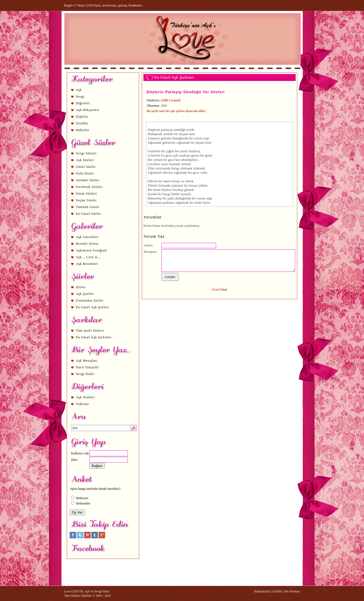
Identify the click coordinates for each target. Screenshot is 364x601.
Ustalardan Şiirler (90, 300)
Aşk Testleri (85, 397)
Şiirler (81, 287)
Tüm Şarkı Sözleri (90, 331)
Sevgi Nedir (85, 374)
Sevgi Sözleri (86, 153)
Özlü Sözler (85, 173)
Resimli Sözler (87, 244)
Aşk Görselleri (87, 237)
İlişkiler (82, 117)
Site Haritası (292, 591)
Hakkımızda (262, 591)
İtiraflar (82, 123)
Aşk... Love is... (88, 257)
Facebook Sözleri (89, 187)
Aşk (79, 90)
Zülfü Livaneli (170, 100)
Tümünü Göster (88, 207)
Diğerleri (83, 103)
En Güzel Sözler (88, 214)
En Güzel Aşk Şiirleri (92, 307)
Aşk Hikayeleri (88, 110)
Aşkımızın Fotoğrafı (92, 250)
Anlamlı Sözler (88, 180)
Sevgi (80, 97)
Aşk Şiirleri (85, 294)
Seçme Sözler (86, 200)
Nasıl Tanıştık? (88, 367)
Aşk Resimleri (87, 264)
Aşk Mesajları (87, 361)
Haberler (83, 130)
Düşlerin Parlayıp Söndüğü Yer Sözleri (186, 92)
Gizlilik (277, 591)
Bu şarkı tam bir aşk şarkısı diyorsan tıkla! (176, 111)
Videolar (82, 404)
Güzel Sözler (86, 167)
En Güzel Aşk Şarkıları (94, 337)
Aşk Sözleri (85, 160)
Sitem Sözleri (86, 194)
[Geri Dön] (220, 290)
